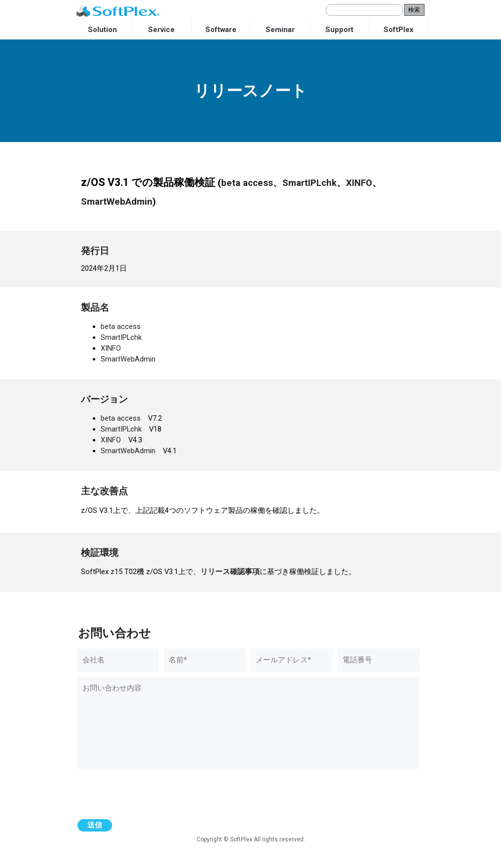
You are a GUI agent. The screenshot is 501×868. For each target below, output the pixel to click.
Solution (102, 30)
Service (161, 30)
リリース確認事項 (230, 572)
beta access (247, 183)
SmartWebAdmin (117, 202)
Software (221, 30)
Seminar (280, 30)
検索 (414, 10)
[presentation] (153, 795)
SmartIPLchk (309, 183)
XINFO (359, 183)
